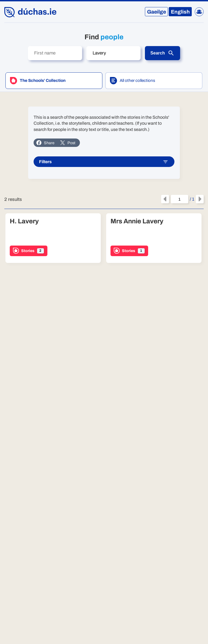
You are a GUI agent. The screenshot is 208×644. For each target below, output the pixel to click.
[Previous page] (165, 199)
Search (162, 53)
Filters (104, 162)
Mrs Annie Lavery (137, 221)
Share (45, 143)
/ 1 (183, 199)
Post (68, 143)
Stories (28, 251)
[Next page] (200, 199)
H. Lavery (24, 221)
